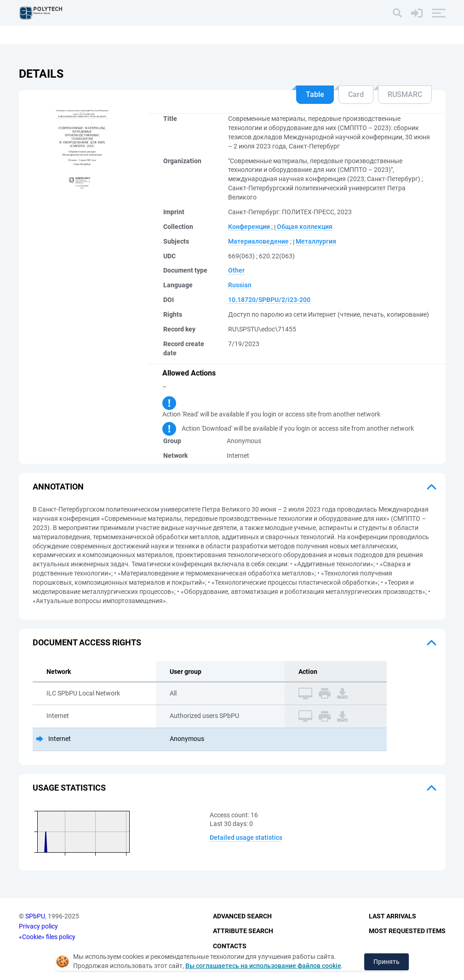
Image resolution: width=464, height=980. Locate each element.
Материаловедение (258, 241)
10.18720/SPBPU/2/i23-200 (269, 300)
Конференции (249, 227)
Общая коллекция (305, 227)
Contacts (230, 946)
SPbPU (35, 916)
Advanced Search (242, 916)
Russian (240, 285)
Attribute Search (243, 931)
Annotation (58, 487)
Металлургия (316, 241)
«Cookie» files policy (47, 937)
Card (356, 94)
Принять (387, 962)
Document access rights (87, 642)
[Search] (397, 13)
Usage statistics (69, 788)
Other (236, 270)
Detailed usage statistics (246, 838)
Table (315, 94)
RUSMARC (405, 94)
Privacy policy (38, 926)
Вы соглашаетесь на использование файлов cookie (263, 966)
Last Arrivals (392, 916)
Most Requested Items (407, 931)
